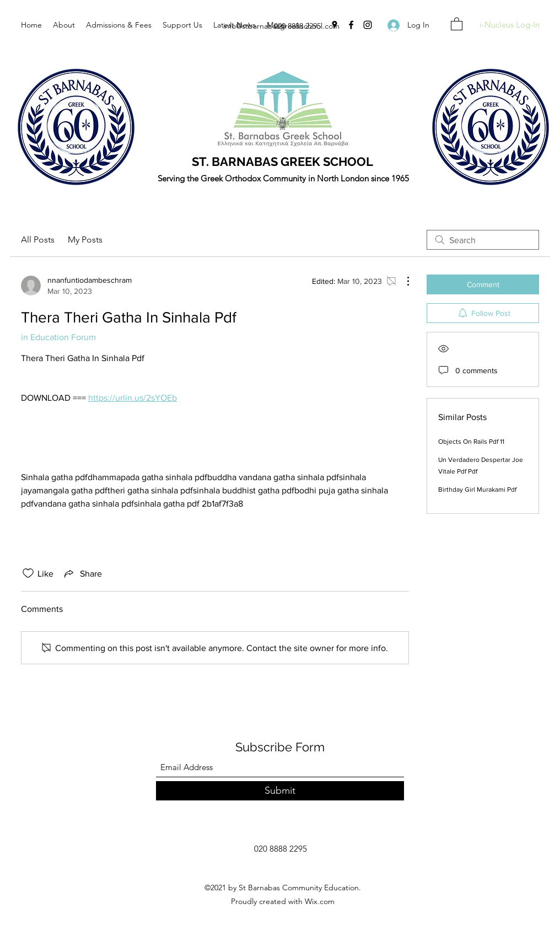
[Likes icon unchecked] (28, 573)
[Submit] (280, 791)
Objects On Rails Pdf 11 (471, 442)
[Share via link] (82, 573)
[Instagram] (368, 25)
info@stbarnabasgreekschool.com (281, 26)
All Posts (38, 240)
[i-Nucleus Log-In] (509, 25)
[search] (483, 240)
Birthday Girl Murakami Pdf (477, 490)
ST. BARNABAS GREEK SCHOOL (282, 162)
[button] (457, 23)
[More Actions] (402, 281)
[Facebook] (351, 25)
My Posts (85, 240)
